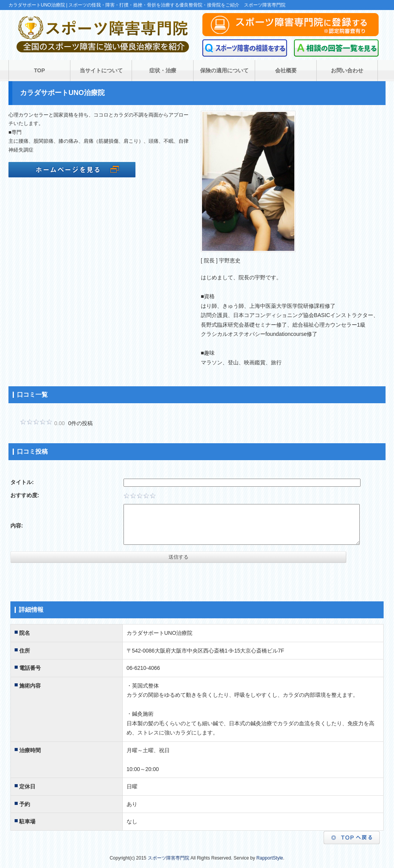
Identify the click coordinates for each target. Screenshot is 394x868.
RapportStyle (270, 858)
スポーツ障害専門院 (169, 858)
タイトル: (22, 482)
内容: (17, 526)
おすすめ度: (25, 495)
